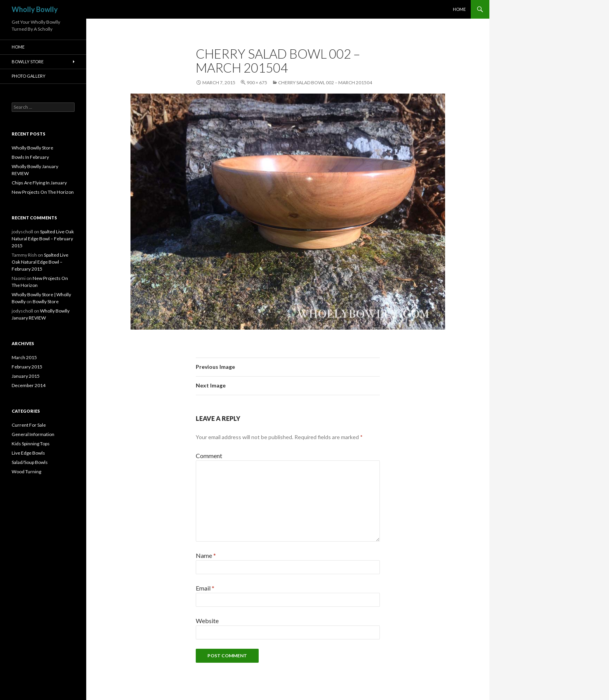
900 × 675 (257, 83)
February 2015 (27, 367)
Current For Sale (29, 425)
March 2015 (24, 357)
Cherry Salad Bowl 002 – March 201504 (325, 83)
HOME (459, 9)
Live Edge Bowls (28, 453)
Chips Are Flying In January (39, 183)
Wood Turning (26, 472)
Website (207, 621)
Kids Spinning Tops (31, 444)
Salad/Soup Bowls (30, 462)
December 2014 (29, 385)
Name (206, 555)
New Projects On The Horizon (43, 192)
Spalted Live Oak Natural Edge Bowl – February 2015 (43, 239)
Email (205, 588)
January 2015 (26, 376)
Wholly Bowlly (35, 9)
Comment (209, 456)
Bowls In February (30, 157)
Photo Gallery (29, 76)
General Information (33, 434)
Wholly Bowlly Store (32, 148)
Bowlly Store (28, 62)
